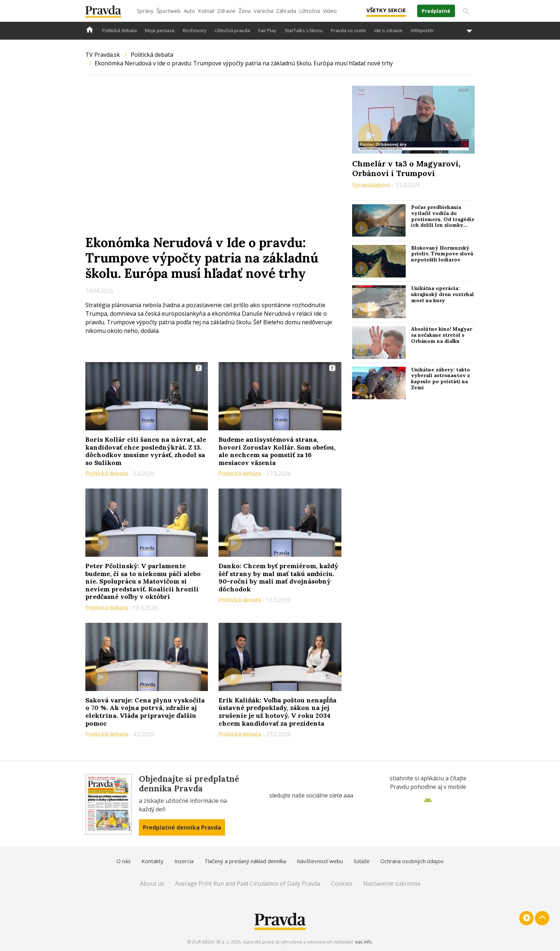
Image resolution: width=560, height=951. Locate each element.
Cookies (342, 884)
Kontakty (152, 861)
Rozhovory (195, 30)
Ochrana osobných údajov (412, 861)
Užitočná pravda (232, 30)
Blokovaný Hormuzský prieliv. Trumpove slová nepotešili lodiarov (442, 254)
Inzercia (184, 861)
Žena (245, 11)
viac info (363, 942)
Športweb (169, 11)
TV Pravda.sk (103, 55)
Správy (145, 11)
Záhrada (286, 11)
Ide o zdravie (388, 30)
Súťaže (362, 861)
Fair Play (267, 30)
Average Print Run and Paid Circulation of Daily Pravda (248, 884)
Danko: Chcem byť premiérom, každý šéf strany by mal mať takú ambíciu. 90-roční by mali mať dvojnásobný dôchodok (278, 577)
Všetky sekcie (386, 10)
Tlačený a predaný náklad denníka (245, 861)
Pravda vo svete (348, 30)
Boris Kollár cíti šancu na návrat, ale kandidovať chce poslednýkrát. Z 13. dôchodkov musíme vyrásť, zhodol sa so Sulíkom (146, 451)
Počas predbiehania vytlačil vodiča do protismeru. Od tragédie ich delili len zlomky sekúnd (443, 219)
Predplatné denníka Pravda (182, 827)
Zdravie (226, 11)
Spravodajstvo (372, 185)
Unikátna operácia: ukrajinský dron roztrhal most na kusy (442, 294)
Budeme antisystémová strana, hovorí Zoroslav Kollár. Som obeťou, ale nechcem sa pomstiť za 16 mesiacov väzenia (277, 451)
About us (152, 884)
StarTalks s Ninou (304, 30)
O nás (124, 861)
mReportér (422, 30)
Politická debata (119, 30)
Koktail (206, 11)
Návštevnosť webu (320, 861)
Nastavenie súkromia (392, 884)
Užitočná (309, 11)
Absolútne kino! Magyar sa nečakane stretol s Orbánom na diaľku (442, 335)
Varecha (263, 11)
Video (330, 11)
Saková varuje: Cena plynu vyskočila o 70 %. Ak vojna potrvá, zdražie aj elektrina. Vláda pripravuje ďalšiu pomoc (145, 712)
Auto (189, 11)
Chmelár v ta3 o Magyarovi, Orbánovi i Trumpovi (406, 168)
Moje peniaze (160, 30)
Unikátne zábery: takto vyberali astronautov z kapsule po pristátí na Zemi (441, 379)
